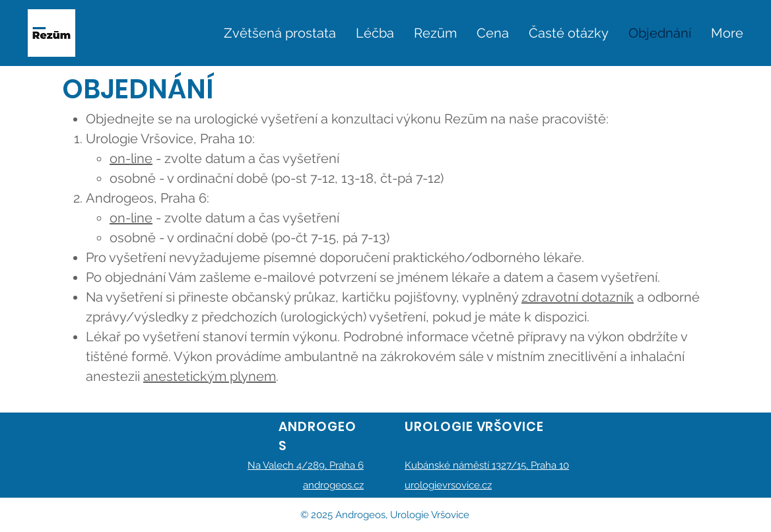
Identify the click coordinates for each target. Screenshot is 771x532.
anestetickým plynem (210, 376)
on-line (131, 158)
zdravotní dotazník (578, 297)
